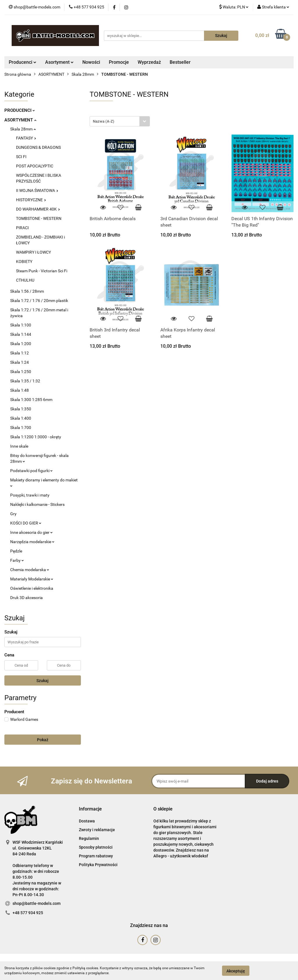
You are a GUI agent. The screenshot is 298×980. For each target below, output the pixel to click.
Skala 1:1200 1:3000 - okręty (36, 437)
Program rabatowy (96, 856)
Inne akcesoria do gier (31, 532)
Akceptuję (236, 971)
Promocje (119, 62)
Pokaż (43, 740)
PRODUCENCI (20, 110)
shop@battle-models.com (37, 903)
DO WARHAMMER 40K (38, 209)
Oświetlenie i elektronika (32, 588)
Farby (17, 560)
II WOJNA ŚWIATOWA (37, 190)
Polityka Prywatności (98, 865)
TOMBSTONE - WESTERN (39, 218)
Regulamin (89, 838)
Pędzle (16, 551)
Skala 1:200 (21, 344)
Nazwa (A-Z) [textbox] (104, 121)
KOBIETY (24, 262)
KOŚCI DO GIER (26, 523)
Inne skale (19, 446)
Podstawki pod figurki (31, 471)
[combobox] (120, 121)
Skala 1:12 (19, 353)
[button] (90, 809)
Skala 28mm (23, 129)
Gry (13, 514)
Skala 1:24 (19, 362)
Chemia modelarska (30, 570)
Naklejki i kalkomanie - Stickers (37, 504)
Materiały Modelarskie (32, 579)
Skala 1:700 (21, 428)
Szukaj (42, 681)
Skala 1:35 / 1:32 (25, 381)
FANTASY (26, 138)
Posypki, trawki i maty (30, 495)
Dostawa (87, 821)
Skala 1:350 (21, 409)
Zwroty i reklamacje (97, 830)
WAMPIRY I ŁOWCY (33, 252)
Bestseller (180, 62)
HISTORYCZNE (31, 200)
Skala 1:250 (21, 372)
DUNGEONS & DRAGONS (38, 147)
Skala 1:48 (19, 390)
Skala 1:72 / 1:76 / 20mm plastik (39, 301)
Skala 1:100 (21, 325)
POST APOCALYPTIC (35, 166)
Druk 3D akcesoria (26, 598)
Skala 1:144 (21, 334)
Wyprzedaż (149, 62)
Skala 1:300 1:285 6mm (31, 400)
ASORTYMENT (20, 120)
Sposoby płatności (96, 847)
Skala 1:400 (21, 418)
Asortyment (59, 62)
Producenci (23, 62)
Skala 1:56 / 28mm (27, 291)
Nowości (91, 62)
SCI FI (21, 157)
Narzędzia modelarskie (32, 542)
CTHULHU (25, 280)
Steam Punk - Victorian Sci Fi (42, 271)
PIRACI (22, 228)
